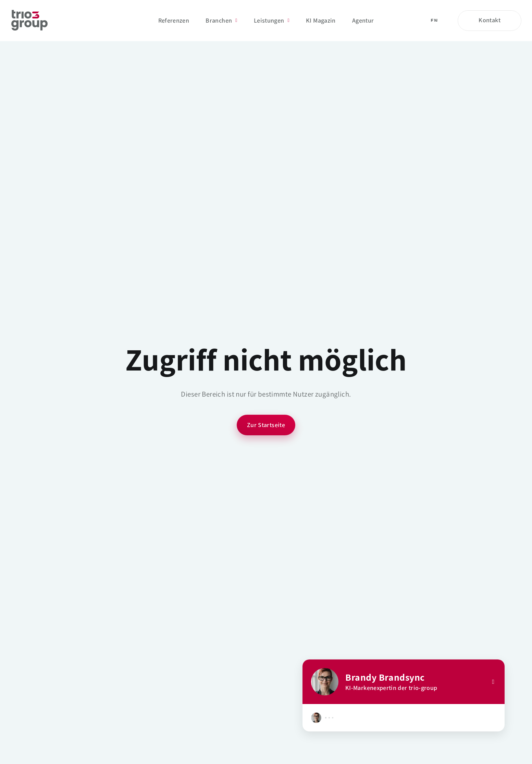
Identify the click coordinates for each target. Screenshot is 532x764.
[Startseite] (29, 21)
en (434, 21)
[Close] (493, 682)
